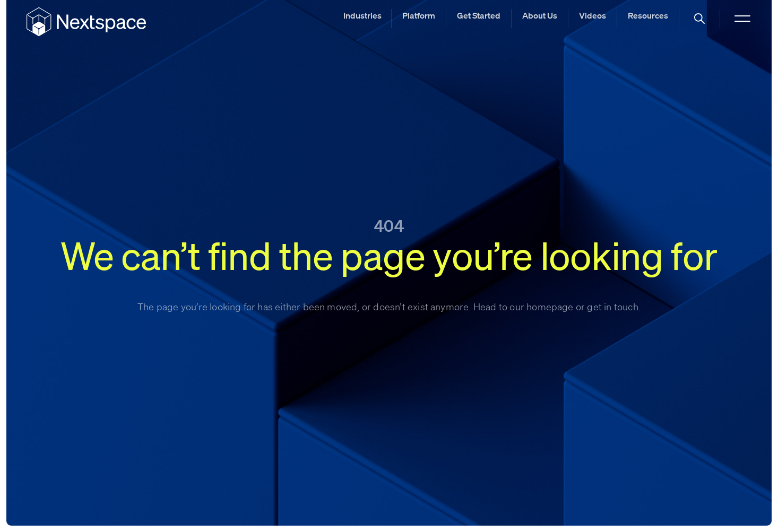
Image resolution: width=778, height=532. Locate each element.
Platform (419, 15)
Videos (593, 15)
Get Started (479, 15)
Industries (362, 15)
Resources (648, 15)
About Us (540, 15)
